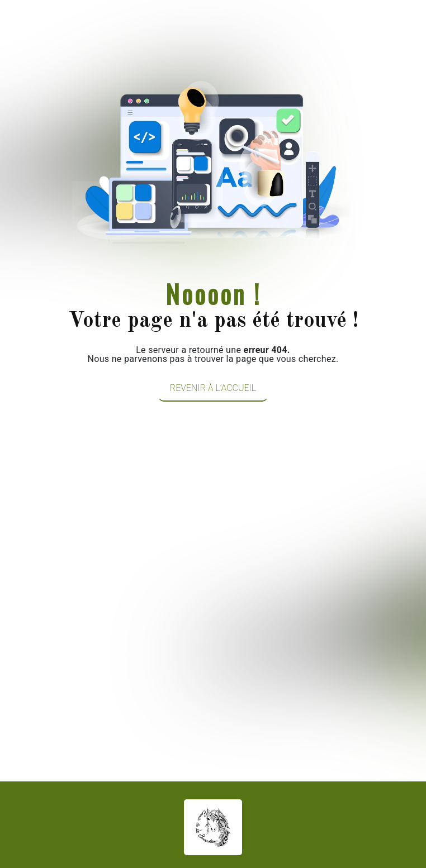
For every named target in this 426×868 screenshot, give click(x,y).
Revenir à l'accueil (213, 388)
